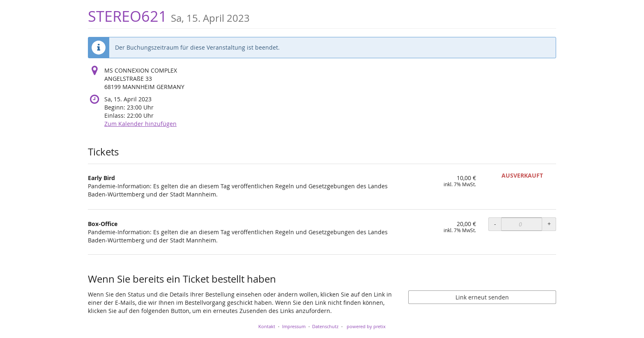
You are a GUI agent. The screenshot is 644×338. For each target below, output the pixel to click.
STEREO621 (169, 16)
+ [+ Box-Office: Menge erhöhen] (549, 224)
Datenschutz (325, 326)
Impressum (294, 326)
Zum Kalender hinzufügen (140, 124)
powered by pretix (366, 326)
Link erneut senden (482, 297)
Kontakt (267, 326)
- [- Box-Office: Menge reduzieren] (495, 224)
